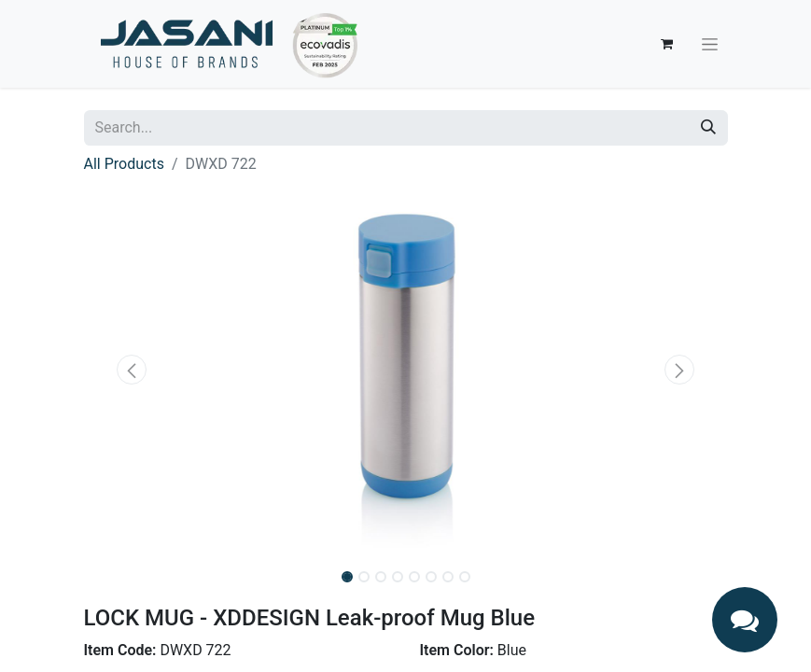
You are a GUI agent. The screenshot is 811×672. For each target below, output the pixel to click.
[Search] (708, 128)
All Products (124, 164)
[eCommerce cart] (667, 44)
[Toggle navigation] (710, 44)
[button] (133, 370)
